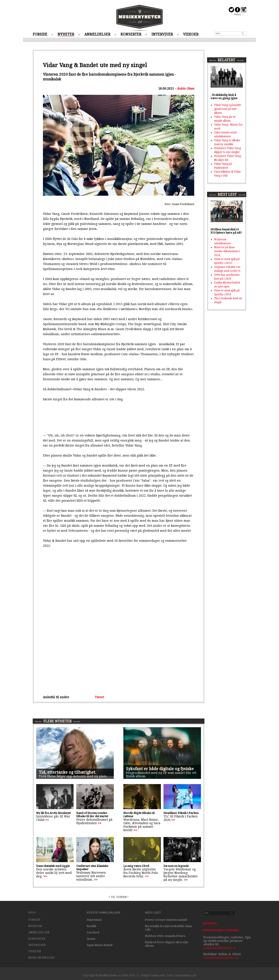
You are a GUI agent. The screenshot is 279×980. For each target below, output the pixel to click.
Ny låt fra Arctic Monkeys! (54, 813)
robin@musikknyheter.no (221, 958)
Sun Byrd (93, 932)
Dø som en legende (176, 866)
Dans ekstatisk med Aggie (53, 866)
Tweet (99, 697)
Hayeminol (94, 920)
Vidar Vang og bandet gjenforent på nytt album (227, 109)
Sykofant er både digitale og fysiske (160, 769)
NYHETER (66, 34)
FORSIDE (40, 34)
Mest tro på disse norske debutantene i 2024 (227, 251)
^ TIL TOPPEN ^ (119, 897)
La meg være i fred (136, 866)
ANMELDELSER (97, 34)
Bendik (92, 926)
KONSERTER (131, 34)
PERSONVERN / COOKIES (221, 930)
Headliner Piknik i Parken (181, 813)
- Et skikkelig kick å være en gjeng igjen (224, 97)
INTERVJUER (162, 34)
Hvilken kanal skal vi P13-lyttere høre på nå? (226, 231)
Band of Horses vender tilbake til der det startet (92, 815)
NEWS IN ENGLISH (42, 958)
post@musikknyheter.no (220, 948)
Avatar (91, 939)
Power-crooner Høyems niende (166, 920)
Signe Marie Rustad (100, 945)
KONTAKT (210, 923)
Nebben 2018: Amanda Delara (165, 936)
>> (47, 820)
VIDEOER (191, 34)
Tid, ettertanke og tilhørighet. (67, 772)
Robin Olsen (186, 88)
